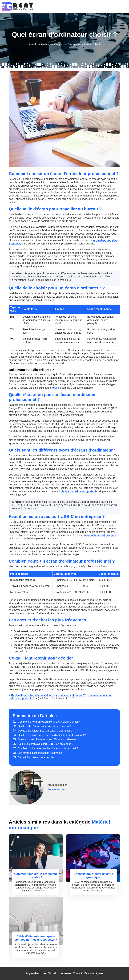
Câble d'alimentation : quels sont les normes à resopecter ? (36, 938)
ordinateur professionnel (101, 535)
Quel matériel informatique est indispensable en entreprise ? (48, 695)
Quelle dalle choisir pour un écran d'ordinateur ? (42, 731)
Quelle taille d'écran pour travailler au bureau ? (42, 726)
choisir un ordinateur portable (79, 491)
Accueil (32, 44)
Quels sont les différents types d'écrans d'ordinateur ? (46, 739)
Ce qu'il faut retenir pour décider (33, 757)
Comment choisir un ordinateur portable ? (36, 876)
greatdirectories (37, 973)
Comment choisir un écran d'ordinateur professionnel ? (46, 722)
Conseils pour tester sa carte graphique (93, 876)
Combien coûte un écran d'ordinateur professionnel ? (45, 748)
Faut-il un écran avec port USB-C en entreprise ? (43, 744)
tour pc (57, 388)
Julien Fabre (56, 789)
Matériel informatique (52, 44)
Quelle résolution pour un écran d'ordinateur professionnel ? (49, 735)
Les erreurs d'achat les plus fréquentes (37, 753)
